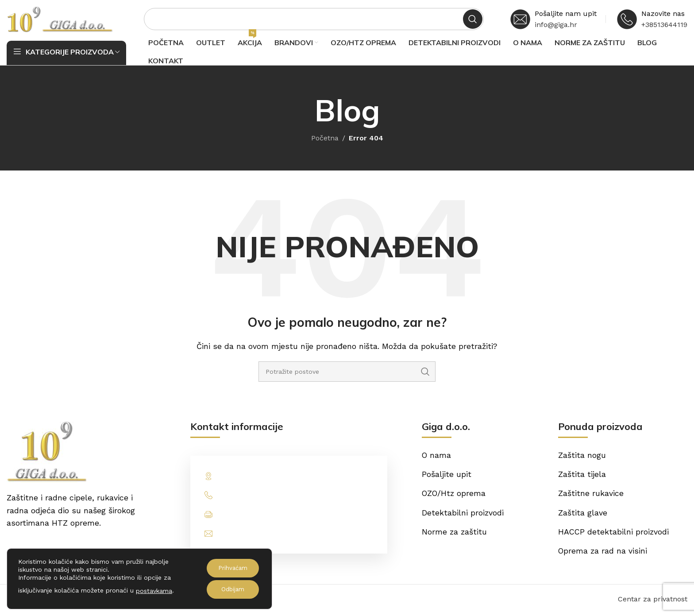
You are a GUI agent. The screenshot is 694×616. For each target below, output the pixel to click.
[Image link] (46, 453)
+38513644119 (664, 25)
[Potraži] (314, 20)
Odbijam (230, 589)
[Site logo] (60, 19)
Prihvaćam (230, 568)
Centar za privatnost (653, 602)
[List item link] (289, 497)
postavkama (154, 591)
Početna (325, 140)
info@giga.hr (556, 25)
